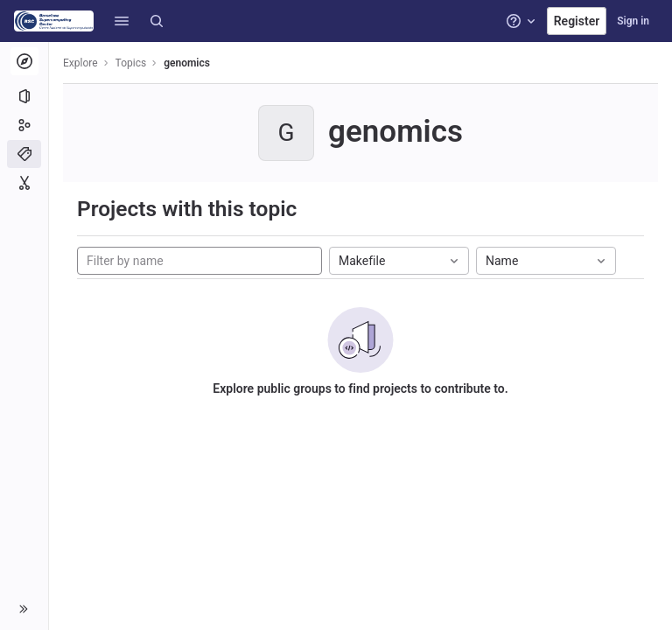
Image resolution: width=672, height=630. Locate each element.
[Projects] (24, 96)
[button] (122, 21)
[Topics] (24, 154)
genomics (187, 63)
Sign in (633, 21)
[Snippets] (24, 183)
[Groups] (24, 125)
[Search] (157, 21)
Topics (131, 63)
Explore (80, 63)
